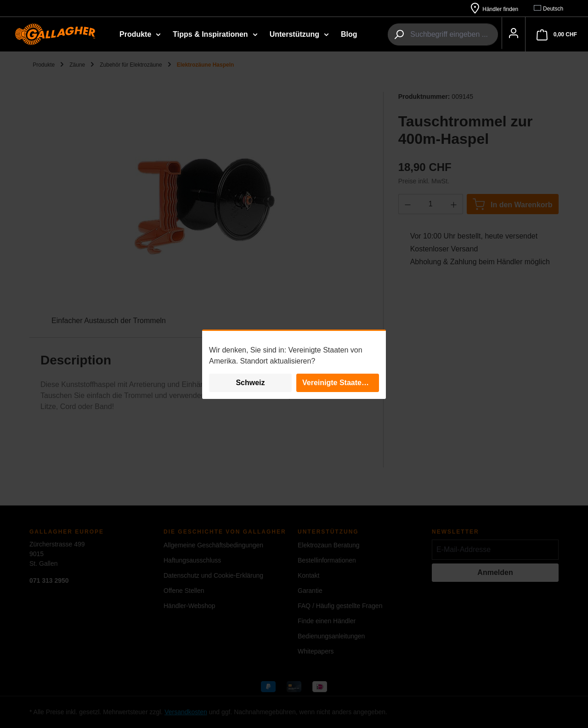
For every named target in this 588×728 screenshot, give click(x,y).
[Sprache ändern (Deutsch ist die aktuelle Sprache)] (553, 9)
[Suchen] (388, 35)
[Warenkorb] (557, 35)
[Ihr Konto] (508, 35)
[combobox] (443, 35)
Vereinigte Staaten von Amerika (341, 383)
